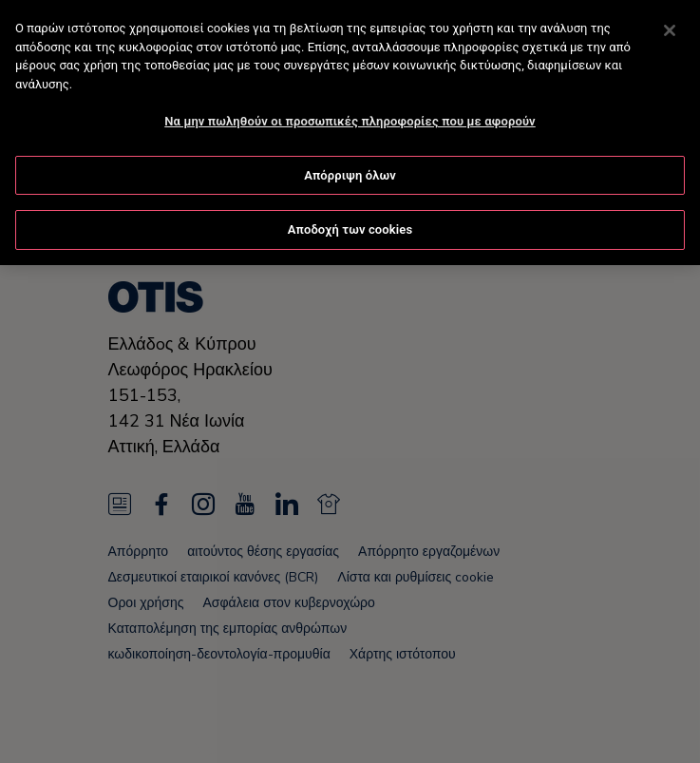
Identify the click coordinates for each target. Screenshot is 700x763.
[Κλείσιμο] (670, 29)
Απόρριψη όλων (350, 173)
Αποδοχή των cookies (350, 229)
